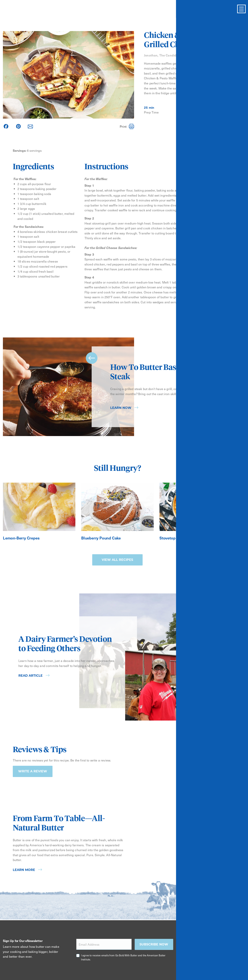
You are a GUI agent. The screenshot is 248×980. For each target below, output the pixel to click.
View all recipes (117, 560)
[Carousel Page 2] (225, 435)
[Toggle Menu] (241, 9)
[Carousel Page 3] (231, 435)
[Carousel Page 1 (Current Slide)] (220, 435)
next (228, 415)
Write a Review (33, 771)
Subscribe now (154, 944)
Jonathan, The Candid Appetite (167, 55)
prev (92, 358)
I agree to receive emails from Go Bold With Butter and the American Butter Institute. (123, 957)
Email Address (89, 944)
